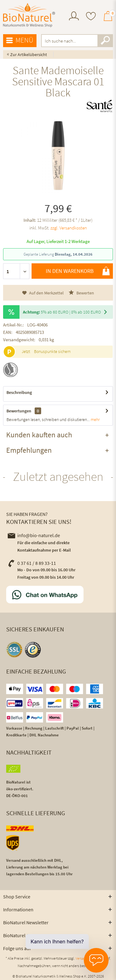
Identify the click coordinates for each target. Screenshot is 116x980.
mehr (95, 419)
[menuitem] (74, 17)
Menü (20, 40)
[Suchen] (105, 41)
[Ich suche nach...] (77, 41)
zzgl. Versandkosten (69, 228)
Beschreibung (19, 392)
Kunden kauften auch (39, 435)
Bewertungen (19, 411)
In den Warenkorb (78, 271)
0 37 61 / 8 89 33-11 (32, 563)
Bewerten (81, 293)
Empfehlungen (29, 450)
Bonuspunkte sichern (52, 351)
